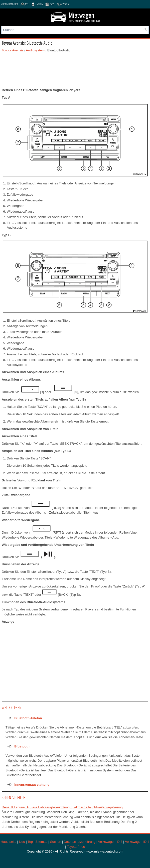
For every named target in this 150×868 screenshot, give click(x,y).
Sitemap (42, 842)
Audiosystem (35, 50)
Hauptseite (9, 842)
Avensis (63, 4)
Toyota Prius (76, 847)
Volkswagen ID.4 (137, 842)
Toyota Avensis (13, 50)
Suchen (56, 842)
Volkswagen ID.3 (110, 842)
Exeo (50, 4)
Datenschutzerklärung (80, 842)
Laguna (37, 4)
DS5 (25, 4)
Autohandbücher (10, 4)
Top (30, 842)
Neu (22, 842)
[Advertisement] (75, 70)
